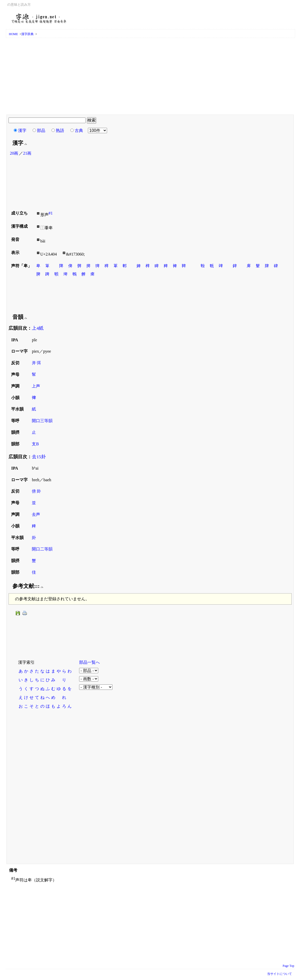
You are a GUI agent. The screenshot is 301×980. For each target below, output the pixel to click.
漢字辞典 (27, 34)
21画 (27, 153)
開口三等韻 (42, 421)
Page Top (288, 966)
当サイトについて (280, 974)
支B (35, 444)
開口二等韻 (42, 549)
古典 (79, 131)
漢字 (22, 131)
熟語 (60, 131)
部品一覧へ (89, 662)
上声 (36, 386)
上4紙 (38, 328)
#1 (51, 213)
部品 (41, 131)
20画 (14, 153)
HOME (13, 34)
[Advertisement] (151, 77)
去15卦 (39, 457)
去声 (36, 514)
